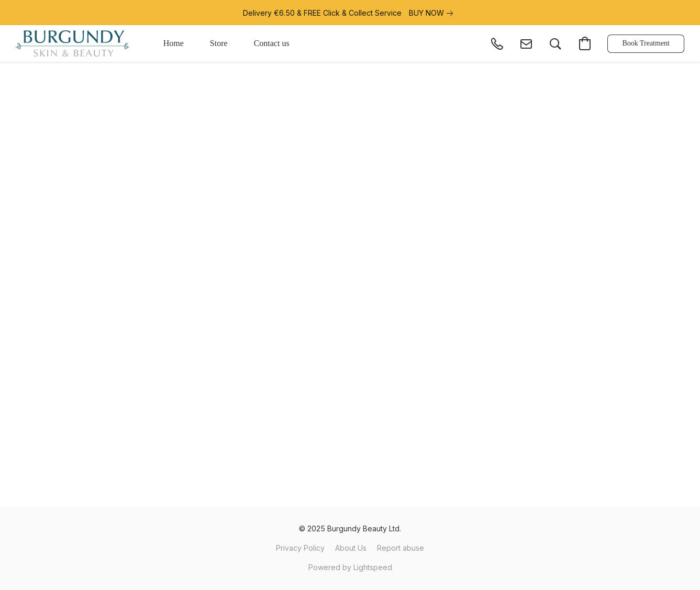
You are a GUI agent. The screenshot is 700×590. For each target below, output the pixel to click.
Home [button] (174, 43)
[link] (433, 13)
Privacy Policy (300, 548)
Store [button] (219, 43)
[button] (73, 43)
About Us (351, 548)
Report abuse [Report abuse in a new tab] (401, 548)
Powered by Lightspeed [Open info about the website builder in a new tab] (350, 567)
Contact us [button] (272, 43)
